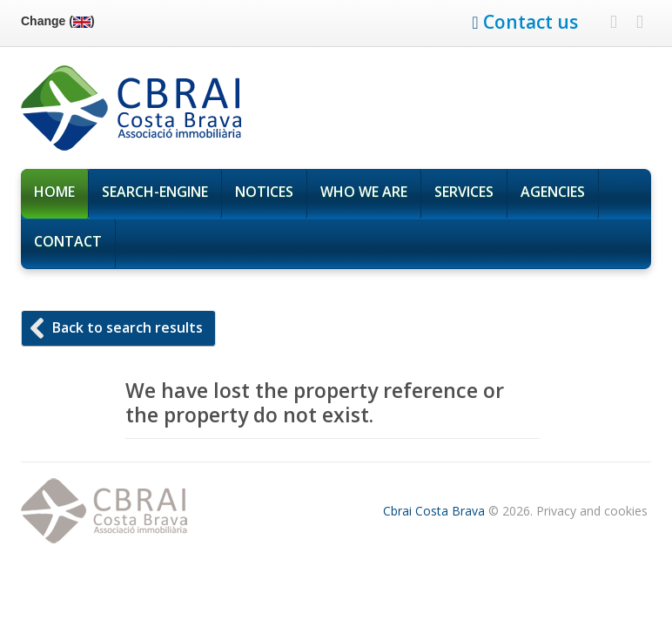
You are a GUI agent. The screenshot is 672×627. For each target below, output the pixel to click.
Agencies (553, 192)
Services (464, 196)
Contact (68, 241)
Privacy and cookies (592, 511)
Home (54, 192)
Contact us (531, 22)
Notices (264, 192)
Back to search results (128, 327)
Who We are (364, 192)
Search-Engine (155, 192)
